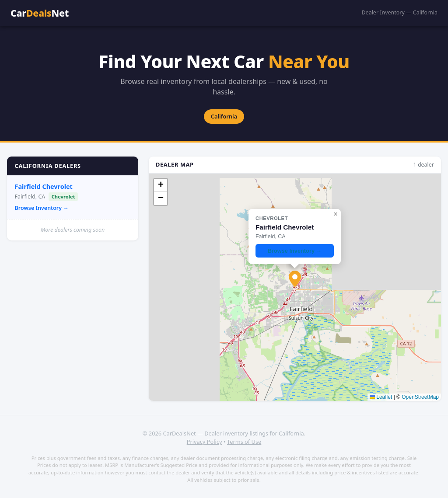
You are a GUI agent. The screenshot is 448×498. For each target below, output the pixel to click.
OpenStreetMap (420, 397)
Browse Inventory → (42, 208)
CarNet (40, 13)
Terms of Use (244, 442)
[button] (295, 279)
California (224, 116)
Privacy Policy (205, 442)
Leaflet (381, 397)
